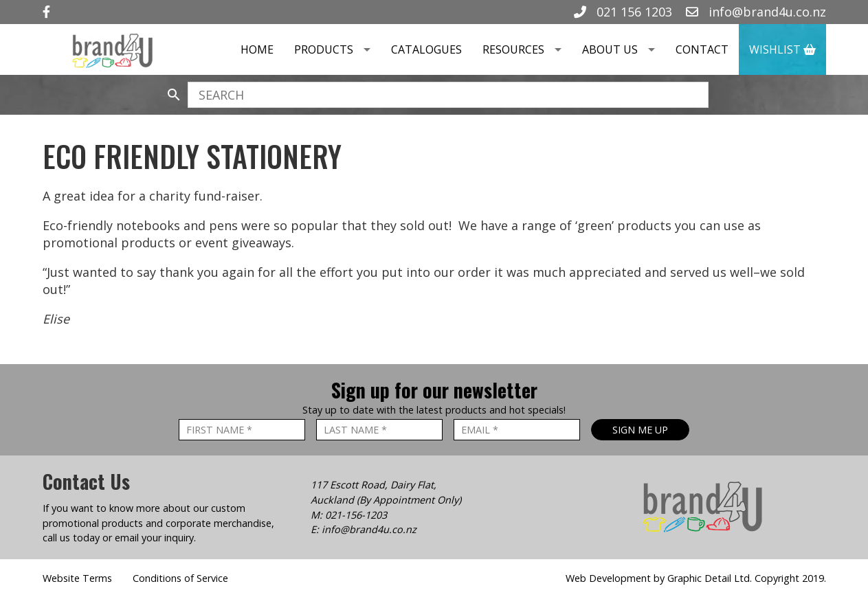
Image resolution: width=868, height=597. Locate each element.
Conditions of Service (180, 578)
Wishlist (782, 49)
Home (257, 49)
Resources (527, 49)
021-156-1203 (356, 515)
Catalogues (426, 49)
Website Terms (77, 578)
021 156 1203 (623, 12)
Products (337, 49)
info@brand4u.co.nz (756, 12)
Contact (702, 49)
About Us (624, 49)
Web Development (608, 578)
